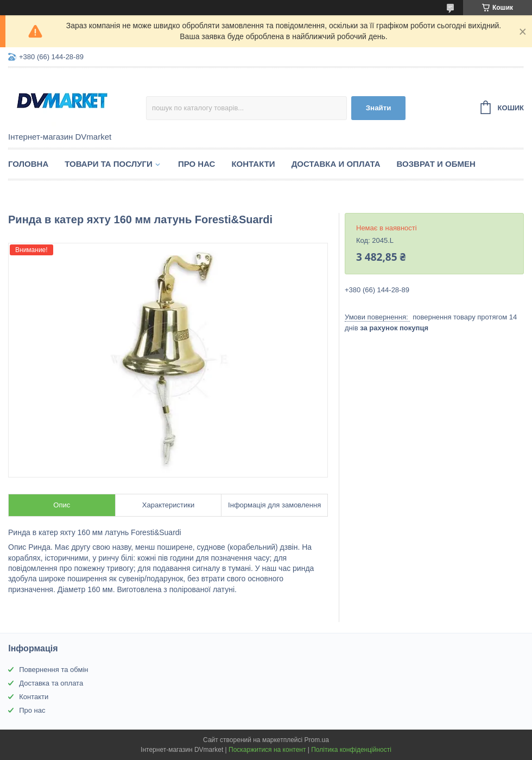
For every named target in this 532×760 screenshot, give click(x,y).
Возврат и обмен (436, 164)
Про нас (197, 164)
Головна (28, 164)
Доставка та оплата (51, 683)
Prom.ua (317, 740)
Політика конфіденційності (351, 750)
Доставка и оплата (336, 164)
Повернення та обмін (53, 670)
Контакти (253, 164)
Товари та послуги (109, 164)
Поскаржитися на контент (267, 750)
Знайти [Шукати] (379, 108)
